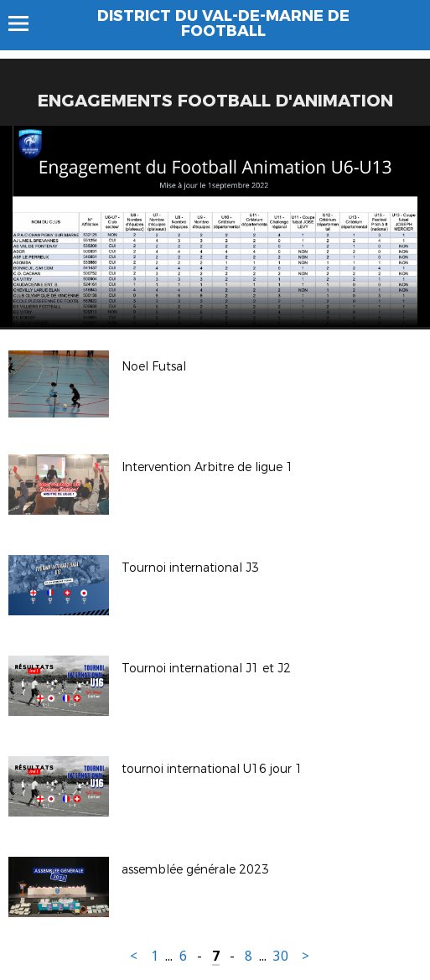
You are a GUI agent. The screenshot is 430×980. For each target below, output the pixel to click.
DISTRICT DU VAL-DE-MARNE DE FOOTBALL (223, 23)
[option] (215, 226)
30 (281, 956)
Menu (26, 23)
